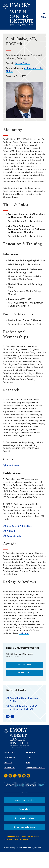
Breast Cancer (22, 63)
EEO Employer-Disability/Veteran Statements (22, 836)
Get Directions (25, 665)
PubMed (11, 531)
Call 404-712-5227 (25, 673)
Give (28, 762)
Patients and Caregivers (25, 800)
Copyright (8, 839)
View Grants (13, 465)
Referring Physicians (25, 818)
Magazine (30, 752)
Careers (8, 762)
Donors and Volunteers (24, 827)
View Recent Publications (19, 526)
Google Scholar (14, 536)
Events (29, 757)
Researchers (25, 809)
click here (24, 633)
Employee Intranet (35, 767)
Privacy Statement (21, 839)
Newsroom (9, 757)
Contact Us (10, 767)
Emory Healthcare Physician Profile (24, 700)
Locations (9, 752)
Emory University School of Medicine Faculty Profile (23, 708)
